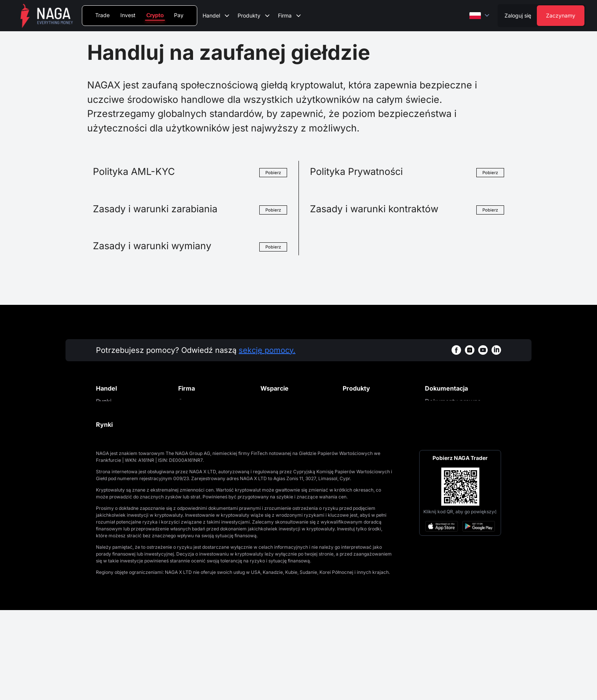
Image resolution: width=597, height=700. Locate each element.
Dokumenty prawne (453, 401)
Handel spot (113, 413)
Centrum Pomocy (285, 401)
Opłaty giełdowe (119, 448)
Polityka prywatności (455, 413)
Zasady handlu (117, 459)
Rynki (104, 401)
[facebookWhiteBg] (456, 350)
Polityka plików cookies (459, 424)
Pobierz (273, 172)
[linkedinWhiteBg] (496, 350)
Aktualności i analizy (208, 424)
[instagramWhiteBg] (470, 350)
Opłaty (105, 424)
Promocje (192, 413)
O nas (186, 401)
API (101, 471)
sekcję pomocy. (267, 350)
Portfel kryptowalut (370, 401)
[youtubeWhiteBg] (483, 350)
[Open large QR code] (460, 577)
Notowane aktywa (122, 436)
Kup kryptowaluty (368, 413)
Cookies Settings (449, 436)
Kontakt (189, 436)
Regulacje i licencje (206, 448)
